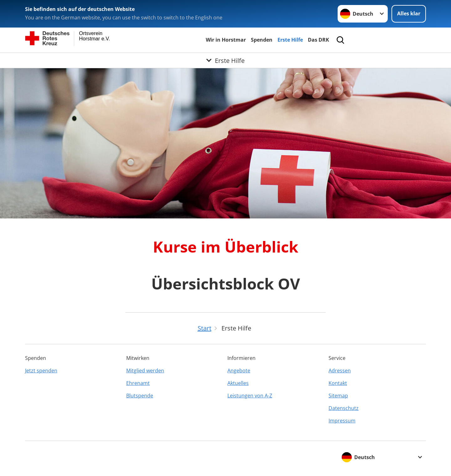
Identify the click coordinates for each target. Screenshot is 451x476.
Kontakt (338, 383)
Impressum (342, 421)
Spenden (262, 40)
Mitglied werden (145, 371)
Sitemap (338, 396)
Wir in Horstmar (226, 40)
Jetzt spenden (41, 371)
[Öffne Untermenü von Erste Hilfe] (225, 60)
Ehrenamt (138, 383)
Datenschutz (344, 408)
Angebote (239, 371)
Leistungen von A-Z (250, 396)
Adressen (340, 371)
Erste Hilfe (290, 40)
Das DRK (319, 40)
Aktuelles (238, 383)
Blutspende (140, 396)
